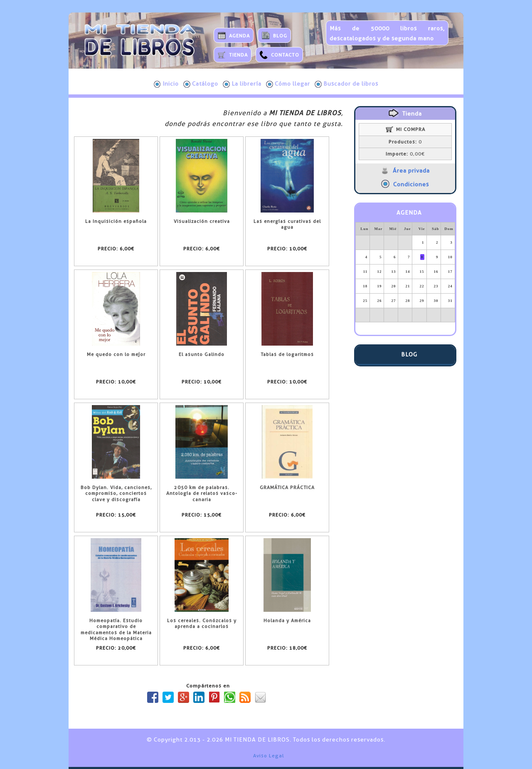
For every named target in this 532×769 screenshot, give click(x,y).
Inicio (166, 84)
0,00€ (405, 154)
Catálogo (201, 84)
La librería (242, 84)
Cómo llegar (288, 84)
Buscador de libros (346, 84)
